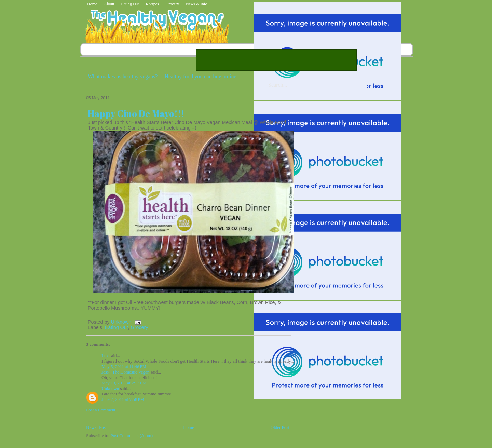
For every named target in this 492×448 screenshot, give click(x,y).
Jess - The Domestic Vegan (125, 372)
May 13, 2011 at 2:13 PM (124, 383)
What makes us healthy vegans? (123, 76)
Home (92, 4)
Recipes (152, 4)
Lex (105, 356)
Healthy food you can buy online (200, 76)
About (109, 4)
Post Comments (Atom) (132, 436)
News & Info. (197, 4)
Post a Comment (101, 410)
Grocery (172, 4)
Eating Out (130, 4)
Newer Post (96, 427)
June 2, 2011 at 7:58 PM (123, 399)
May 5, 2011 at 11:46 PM (124, 366)
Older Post (280, 427)
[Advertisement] (276, 60)
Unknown (122, 322)
